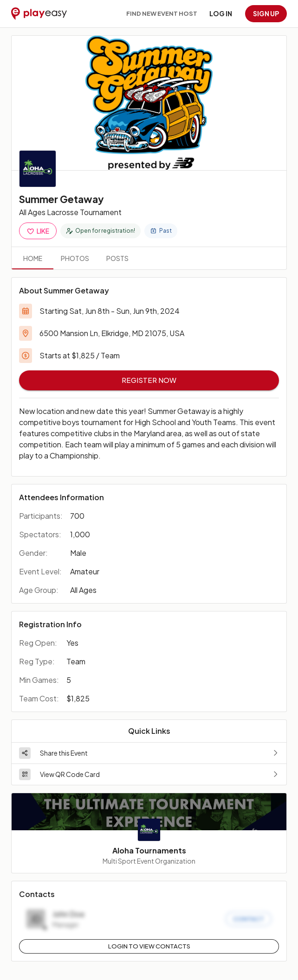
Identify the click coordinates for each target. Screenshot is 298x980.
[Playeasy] (39, 14)
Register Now (149, 380)
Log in (221, 13)
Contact (249, 919)
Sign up (266, 13)
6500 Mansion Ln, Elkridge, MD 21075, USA (112, 333)
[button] (149, 753)
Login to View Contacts (149, 946)
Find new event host (162, 13)
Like (38, 231)
